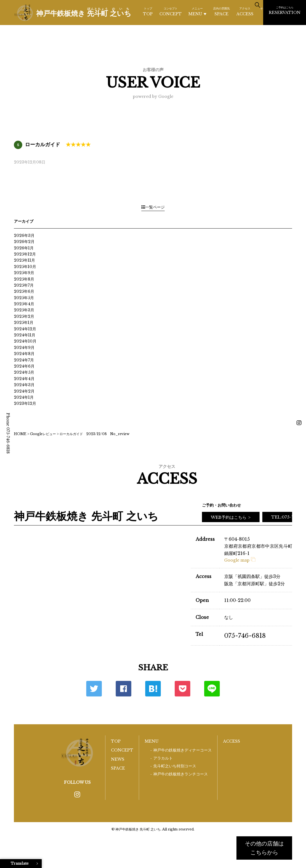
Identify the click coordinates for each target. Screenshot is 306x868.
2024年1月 (24, 397)
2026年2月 (24, 242)
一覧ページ (153, 207)
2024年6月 (24, 366)
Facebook (124, 689)
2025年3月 (24, 310)
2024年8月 (24, 354)
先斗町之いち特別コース (175, 766)
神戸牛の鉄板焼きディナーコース (182, 750)
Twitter (94, 689)
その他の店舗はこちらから (264, 848)
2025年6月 (24, 291)
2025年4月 (24, 304)
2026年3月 (24, 235)
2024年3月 (24, 385)
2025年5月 (24, 298)
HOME (20, 434)
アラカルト (163, 758)
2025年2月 (24, 316)
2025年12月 (25, 254)
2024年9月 (24, 348)
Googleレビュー (43, 434)
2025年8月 (24, 279)
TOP (148, 11)
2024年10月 (25, 341)
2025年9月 (24, 273)
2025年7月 (24, 285)
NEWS (118, 759)
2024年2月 (24, 391)
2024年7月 (24, 360)
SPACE (221, 11)
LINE (212, 689)
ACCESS (245, 11)
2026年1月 (24, 248)
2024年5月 (24, 372)
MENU (197, 12)
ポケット (182, 689)
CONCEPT (171, 11)
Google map (240, 560)
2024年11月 (25, 335)
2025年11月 (24, 260)
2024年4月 (24, 379)
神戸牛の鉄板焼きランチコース (181, 774)
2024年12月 (25, 329)
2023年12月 (25, 403)
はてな (153, 689)
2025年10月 (25, 267)
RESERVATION (285, 10)
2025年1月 (24, 323)
